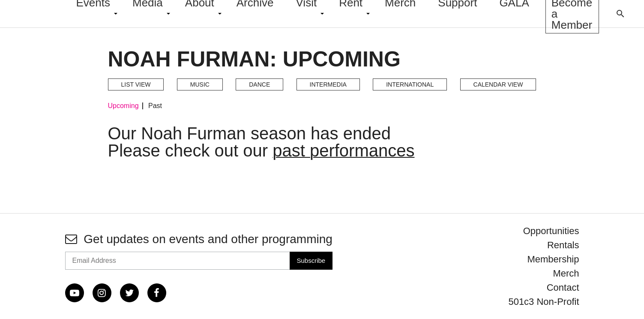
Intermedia (328, 84)
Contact (563, 287)
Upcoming (123, 106)
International (410, 84)
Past (155, 106)
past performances (343, 150)
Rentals (563, 245)
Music (200, 84)
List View (136, 84)
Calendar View (498, 84)
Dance (259, 84)
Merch (566, 273)
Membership (553, 259)
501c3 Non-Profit (544, 302)
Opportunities (551, 231)
